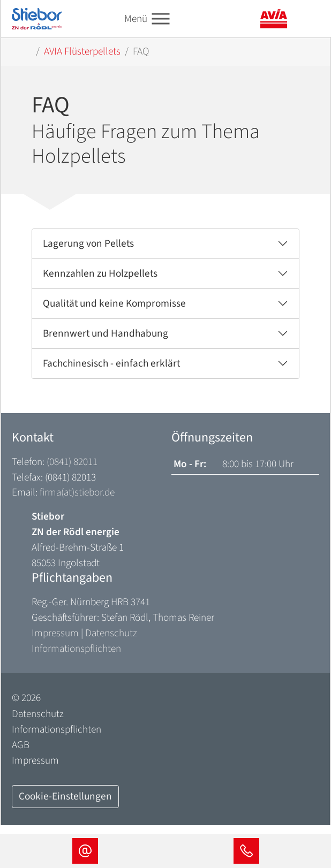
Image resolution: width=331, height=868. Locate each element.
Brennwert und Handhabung (106, 333)
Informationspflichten (76, 649)
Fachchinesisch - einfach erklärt (111, 363)
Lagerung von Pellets (88, 243)
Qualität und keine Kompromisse (114, 303)
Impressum (55, 633)
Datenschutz (111, 633)
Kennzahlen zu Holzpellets (100, 273)
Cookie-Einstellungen (65, 796)
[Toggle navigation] (160, 19)
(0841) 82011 (72, 462)
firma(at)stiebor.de (77, 492)
